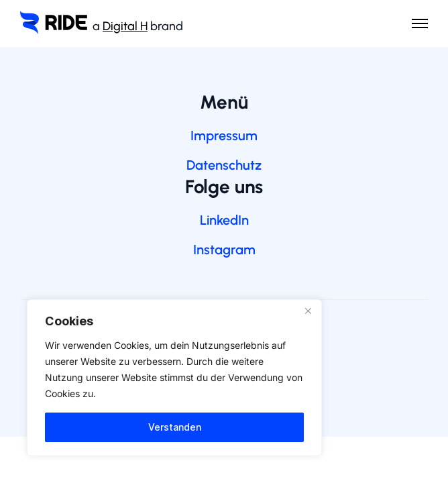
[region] (174, 378)
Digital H (125, 26)
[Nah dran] (308, 311)
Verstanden (175, 427)
